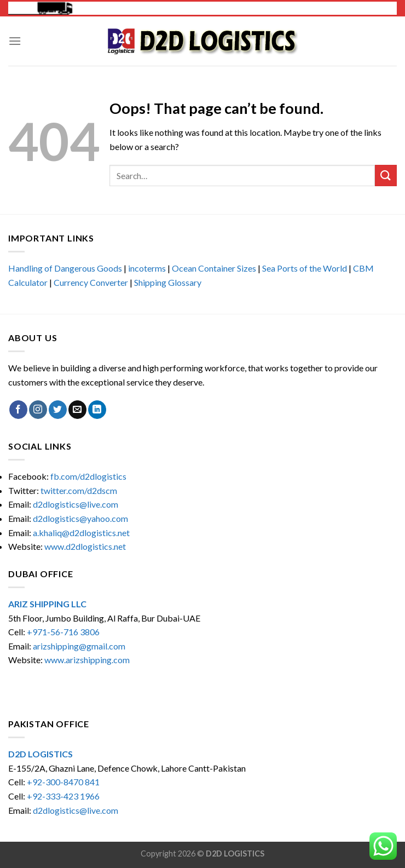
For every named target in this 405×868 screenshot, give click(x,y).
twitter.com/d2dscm (79, 490)
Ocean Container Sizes (214, 268)
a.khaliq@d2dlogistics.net (81, 533)
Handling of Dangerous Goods (65, 268)
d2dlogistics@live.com (76, 504)
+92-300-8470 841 (63, 782)
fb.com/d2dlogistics (88, 476)
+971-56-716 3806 (63, 632)
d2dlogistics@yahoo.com (80, 518)
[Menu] (15, 41)
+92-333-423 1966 (63, 796)
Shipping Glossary (168, 282)
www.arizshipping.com (87, 660)
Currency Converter (91, 282)
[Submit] (386, 176)
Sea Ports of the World (305, 268)
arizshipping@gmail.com (79, 646)
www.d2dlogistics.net (85, 546)
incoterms (147, 268)
